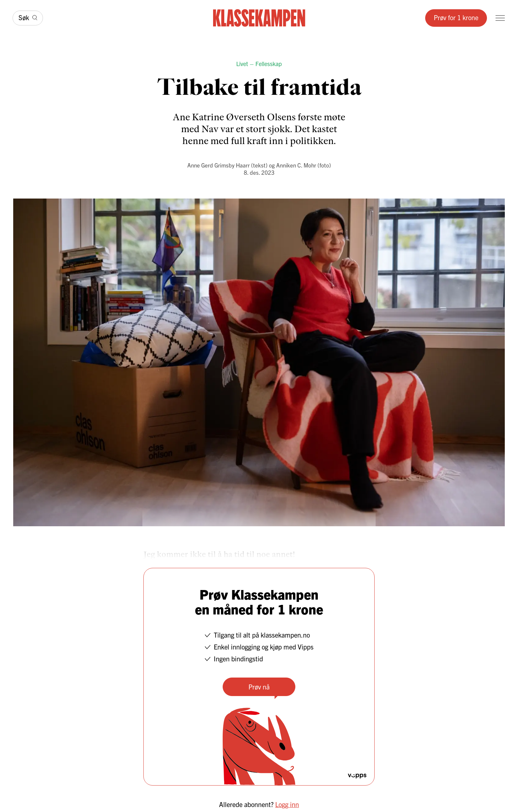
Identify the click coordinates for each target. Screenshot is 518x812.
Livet (242, 64)
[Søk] (28, 18)
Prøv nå (259, 687)
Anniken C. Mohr (296, 165)
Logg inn (287, 804)
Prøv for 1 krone (456, 17)
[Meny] (500, 18)
